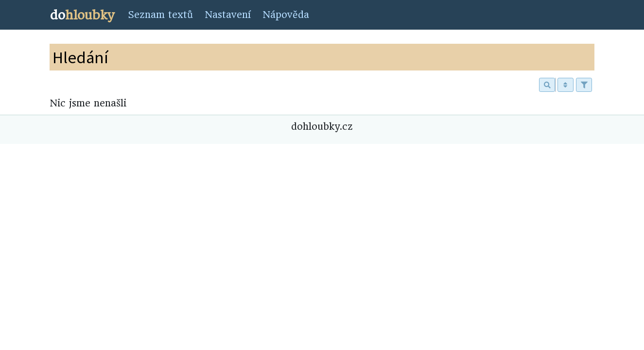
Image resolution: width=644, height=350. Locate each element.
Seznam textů (160, 15)
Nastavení (228, 15)
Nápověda (286, 15)
